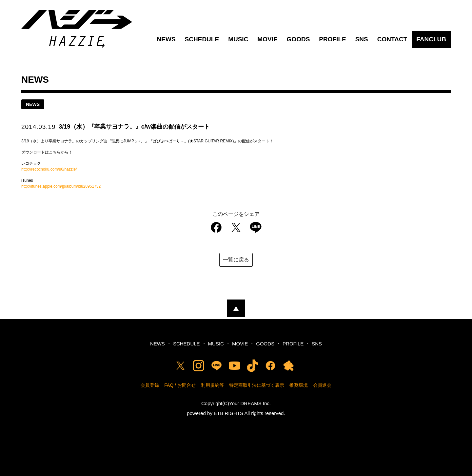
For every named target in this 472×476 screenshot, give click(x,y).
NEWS (166, 39)
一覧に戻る (236, 260)
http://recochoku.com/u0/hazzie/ (49, 169)
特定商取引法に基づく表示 (257, 385)
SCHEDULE (202, 39)
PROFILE (332, 39)
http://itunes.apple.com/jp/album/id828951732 (61, 186)
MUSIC (238, 39)
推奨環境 (299, 385)
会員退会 (322, 385)
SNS (362, 39)
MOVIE (267, 39)
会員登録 (150, 385)
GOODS (298, 39)
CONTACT (392, 39)
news (33, 104)
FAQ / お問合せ (180, 385)
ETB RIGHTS (228, 413)
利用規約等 (212, 385)
